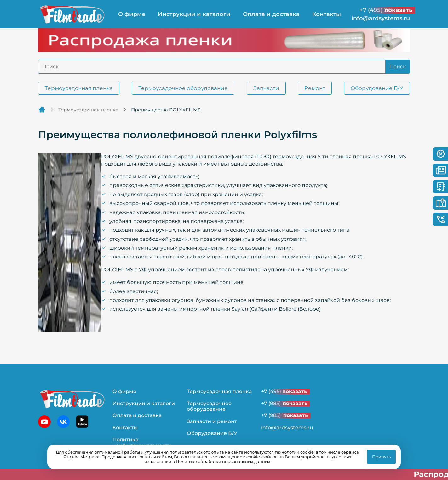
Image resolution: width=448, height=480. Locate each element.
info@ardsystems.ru (381, 18)
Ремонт (315, 88)
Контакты (327, 14)
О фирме (132, 14)
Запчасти (266, 88)
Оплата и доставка (271, 14)
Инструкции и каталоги (194, 14)
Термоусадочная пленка (79, 88)
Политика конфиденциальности (142, 442)
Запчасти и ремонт (212, 421)
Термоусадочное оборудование (183, 88)
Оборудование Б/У (377, 88)
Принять (381, 457)
